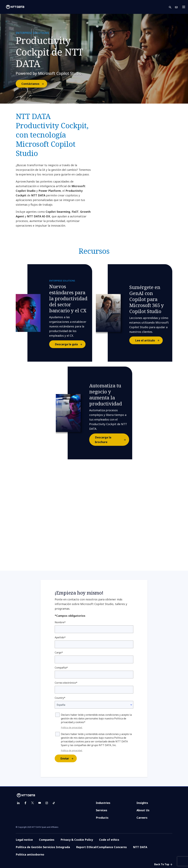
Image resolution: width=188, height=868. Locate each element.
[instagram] (47, 803)
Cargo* (59, 653)
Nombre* (60, 622)
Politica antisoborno (30, 854)
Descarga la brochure (112, 440)
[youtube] (40, 803)
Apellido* (60, 637)
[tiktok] (54, 803)
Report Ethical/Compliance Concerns (101, 847)
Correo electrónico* (66, 683)
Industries (103, 803)
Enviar (68, 758)
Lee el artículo (149, 340)
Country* (60, 698)
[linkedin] (18, 803)
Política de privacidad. (72, 727)
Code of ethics (109, 840)
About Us (143, 810)
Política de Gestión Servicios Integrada (43, 847)
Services (102, 810)
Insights (142, 803)
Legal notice (24, 840)
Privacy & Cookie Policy (77, 840)
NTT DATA (140, 847)
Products (102, 818)
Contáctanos (34, 84)
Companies (47, 840)
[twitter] (33, 803)
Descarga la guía (70, 344)
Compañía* (61, 668)
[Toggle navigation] (185, 7)
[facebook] (25, 803)
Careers (142, 818)
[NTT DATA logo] (13, 7)
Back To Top (163, 864)
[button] (172, 7)
